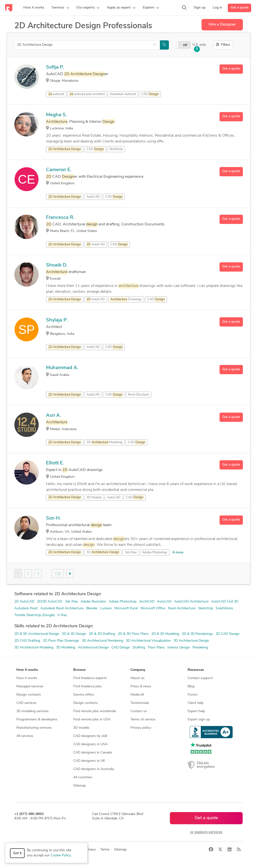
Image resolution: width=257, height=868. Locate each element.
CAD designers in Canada (92, 753)
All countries (83, 777)
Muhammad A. (62, 368)
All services (25, 736)
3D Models (94, 498)
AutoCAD (93, 197)
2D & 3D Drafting (102, 634)
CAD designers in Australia (94, 769)
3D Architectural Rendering (102, 641)
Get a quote (240, 8)
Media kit (137, 695)
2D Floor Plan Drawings (61, 641)
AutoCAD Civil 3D (225, 602)
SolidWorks (224, 608)
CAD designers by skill (90, 736)
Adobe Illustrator (93, 602)
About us (138, 678)
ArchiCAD (147, 602)
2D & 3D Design (74, 634)
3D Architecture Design (191, 641)
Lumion (106, 608)
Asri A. (54, 416)
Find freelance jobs (87, 686)
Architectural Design (93, 648)
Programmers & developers (37, 720)
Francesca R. (60, 218)
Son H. (53, 518)
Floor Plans (156, 648)
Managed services (30, 686)
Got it (17, 853)
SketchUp (206, 608)
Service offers (84, 695)
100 (58, 574)
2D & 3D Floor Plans (133, 634)
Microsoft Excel (126, 608)
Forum (193, 695)
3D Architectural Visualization (148, 641)
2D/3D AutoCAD (50, 602)
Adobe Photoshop (155, 553)
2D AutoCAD (24, 602)
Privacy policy (141, 728)
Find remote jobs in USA (92, 720)
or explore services (206, 832)
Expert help (196, 711)
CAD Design (121, 648)
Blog (191, 686)
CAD (150, 94)
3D (103, 552)
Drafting (139, 648)
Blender (92, 608)
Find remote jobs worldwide (95, 711)
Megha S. (56, 115)
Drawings (126, 300)
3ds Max (131, 553)
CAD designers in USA (90, 744)
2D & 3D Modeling (165, 634)
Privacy (90, 850)
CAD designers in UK (89, 761)
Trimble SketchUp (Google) (35, 615)
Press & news (141, 686)
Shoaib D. (57, 265)
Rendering (200, 648)
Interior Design (179, 648)
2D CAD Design (228, 634)
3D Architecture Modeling (34, 648)
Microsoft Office (153, 608)
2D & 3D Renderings (197, 634)
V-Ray (62, 615)
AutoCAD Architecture (191, 602)
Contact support (200, 678)
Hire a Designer (222, 25)
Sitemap (79, 786)
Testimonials (140, 703)
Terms (105, 850)
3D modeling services (32, 711)
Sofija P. (55, 67)
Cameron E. (59, 170)
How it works (27, 678)
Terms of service (143, 720)
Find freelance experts (90, 678)
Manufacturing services (34, 728)
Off (185, 45)
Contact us (139, 711)
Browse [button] (79, 670)
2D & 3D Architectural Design (37, 634)
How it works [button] (27, 670)
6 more (178, 553)
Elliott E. (55, 463)
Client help (196, 703)
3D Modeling (66, 648)
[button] (60, 8)
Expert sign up (199, 720)
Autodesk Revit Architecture (62, 608)
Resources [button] (196, 670)
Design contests (29, 695)
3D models (81, 728)
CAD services (26, 703)
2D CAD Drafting (27, 641)
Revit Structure (138, 395)
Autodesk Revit (26, 608)
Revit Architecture (182, 608)
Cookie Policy (61, 855)
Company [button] (138, 670)
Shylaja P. (57, 320)
